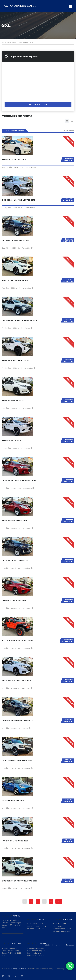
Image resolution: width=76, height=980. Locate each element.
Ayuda (58, 945)
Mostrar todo (69, 131)
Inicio (37, 945)
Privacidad (70, 945)
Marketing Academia (17, 969)
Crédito (47, 945)
